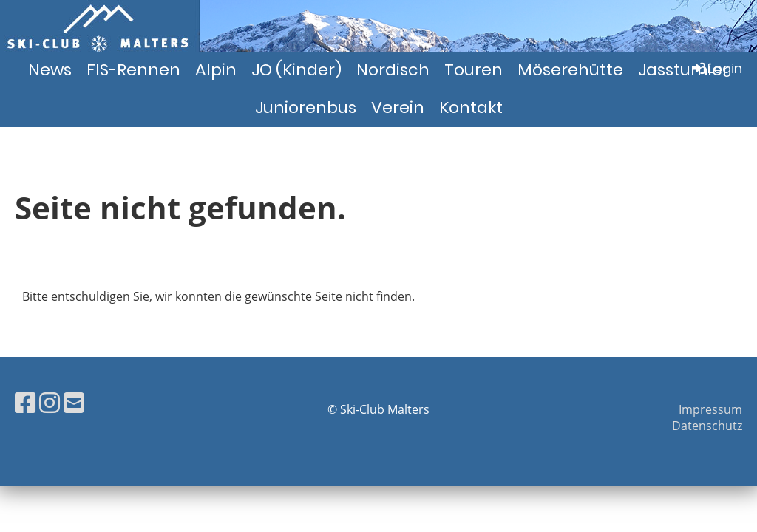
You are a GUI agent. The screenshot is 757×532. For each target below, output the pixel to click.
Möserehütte (570, 70)
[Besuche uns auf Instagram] (50, 402)
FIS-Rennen (133, 70)
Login (716, 68)
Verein (398, 108)
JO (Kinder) (296, 70)
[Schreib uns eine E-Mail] (74, 402)
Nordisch (393, 70)
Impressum (710, 409)
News (50, 70)
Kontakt (471, 108)
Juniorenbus (306, 108)
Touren (473, 70)
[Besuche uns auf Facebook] (25, 402)
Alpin (216, 70)
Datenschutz (707, 426)
